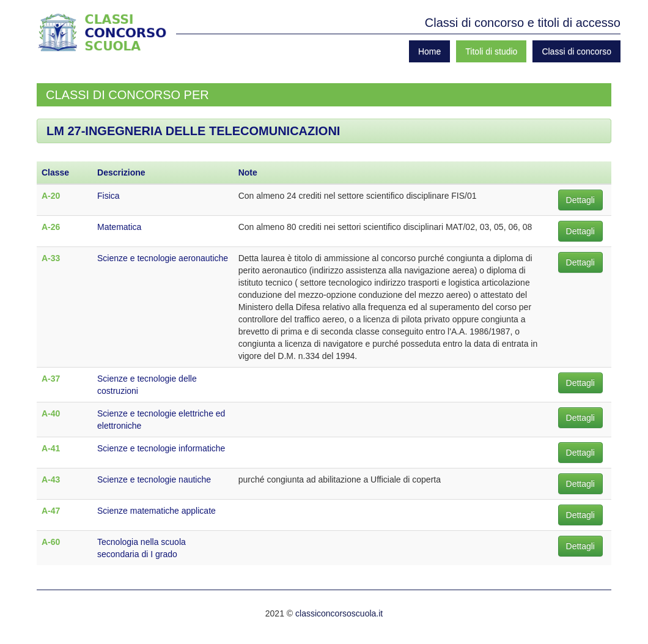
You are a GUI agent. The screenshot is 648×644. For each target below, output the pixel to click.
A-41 (51, 448)
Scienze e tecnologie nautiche (154, 479)
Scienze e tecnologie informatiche (161, 448)
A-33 (51, 258)
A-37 (51, 379)
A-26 (51, 227)
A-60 (51, 542)
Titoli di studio (491, 51)
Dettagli (580, 200)
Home (429, 51)
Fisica (109, 196)
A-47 (51, 511)
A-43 (51, 479)
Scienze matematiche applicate (156, 511)
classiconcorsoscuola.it (339, 613)
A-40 (51, 413)
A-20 (51, 196)
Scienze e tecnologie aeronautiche (163, 258)
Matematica (119, 227)
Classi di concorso (576, 51)
